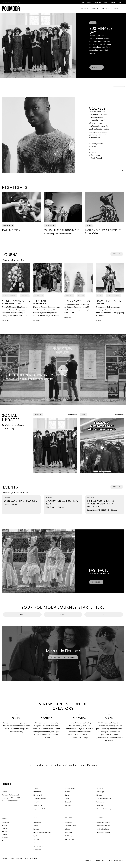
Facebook (5, 841)
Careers (100, 821)
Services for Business (103, 836)
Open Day (37, 806)
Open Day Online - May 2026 (20, 504)
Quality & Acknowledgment (42, 836)
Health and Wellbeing (104, 813)
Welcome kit (100, 806)
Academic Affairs (70, 829)
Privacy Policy (101, 864)
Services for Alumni (103, 833)
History (36, 829)
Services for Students (103, 829)
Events (36, 792)
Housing (99, 799)
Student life (101, 788)
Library (67, 833)
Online (94, 152)
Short (93, 149)
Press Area (68, 836)
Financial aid (38, 809)
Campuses (37, 846)
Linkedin (5, 838)
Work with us (69, 843)
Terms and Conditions (115, 864)
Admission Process (40, 802)
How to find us (38, 850)
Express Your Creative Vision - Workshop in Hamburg (101, 507)
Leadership (37, 826)
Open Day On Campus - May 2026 (62, 506)
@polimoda (73, 418)
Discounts (100, 809)
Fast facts (36, 833)
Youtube (5, 835)
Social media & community (74, 840)
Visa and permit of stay (104, 802)
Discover (15, 508)
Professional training (103, 826)
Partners (36, 843)
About (36, 821)
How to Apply (38, 799)
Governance (37, 853)
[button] (122, 2)
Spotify (4, 832)
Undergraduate (97, 144)
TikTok (4, 829)
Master (94, 147)
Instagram (5, 826)
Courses (68, 788)
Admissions (38, 788)
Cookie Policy (89, 864)
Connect (68, 821)
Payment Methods (39, 813)
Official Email (101, 792)
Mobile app (100, 795)
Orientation (96, 155)
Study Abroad (96, 158)
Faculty (36, 840)
